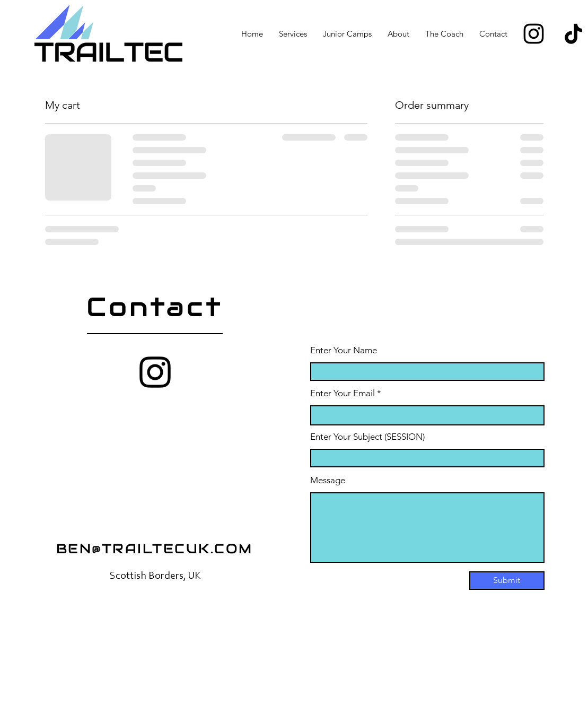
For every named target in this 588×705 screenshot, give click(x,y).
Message (328, 480)
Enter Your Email (343, 393)
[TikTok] (573, 34)
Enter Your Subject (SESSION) (367, 437)
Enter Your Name (344, 350)
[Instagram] (534, 34)
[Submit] (507, 581)
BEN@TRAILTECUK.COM (155, 549)
